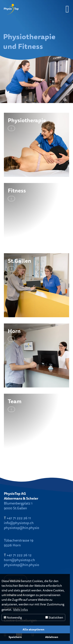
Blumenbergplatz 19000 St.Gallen (18, 506)
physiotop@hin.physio (22, 528)
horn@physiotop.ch (19, 560)
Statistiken (54, 617)
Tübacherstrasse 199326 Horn (19, 543)
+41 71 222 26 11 (19, 518)
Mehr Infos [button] (21, 609)
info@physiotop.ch (19, 523)
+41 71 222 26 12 (19, 555)
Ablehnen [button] (52, 637)
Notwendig (13, 617)
